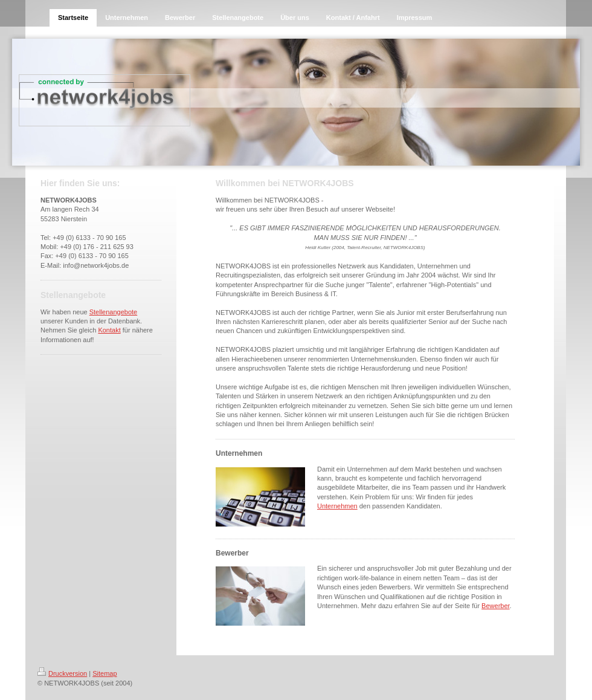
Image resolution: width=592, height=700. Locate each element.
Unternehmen (337, 506)
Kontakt (109, 330)
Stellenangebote (114, 312)
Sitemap (105, 673)
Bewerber (495, 606)
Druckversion (62, 673)
